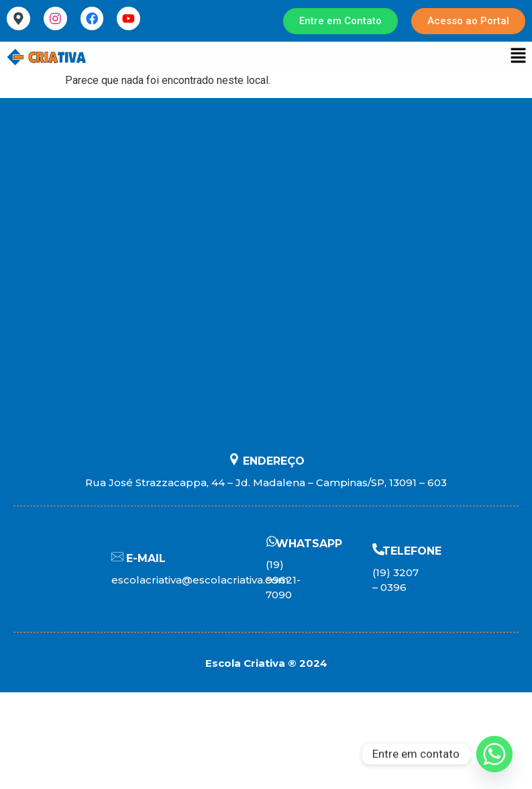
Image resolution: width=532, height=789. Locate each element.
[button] (519, 57)
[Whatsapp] (494, 754)
